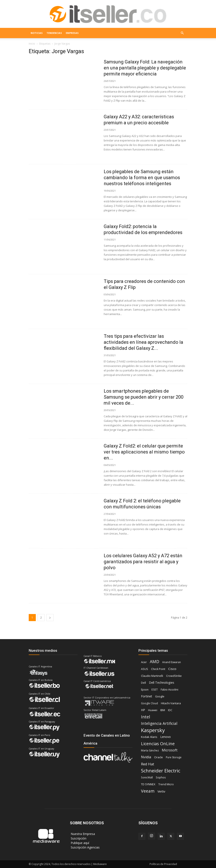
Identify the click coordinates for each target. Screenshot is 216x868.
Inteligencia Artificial (159, 723)
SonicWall (147, 777)
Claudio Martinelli (152, 676)
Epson (145, 690)
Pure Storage (174, 757)
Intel (145, 717)
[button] (182, 33)
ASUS (145, 669)
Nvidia (146, 757)
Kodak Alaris (149, 737)
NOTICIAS (37, 33)
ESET (155, 690)
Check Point (158, 669)
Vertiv (161, 791)
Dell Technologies (162, 683)
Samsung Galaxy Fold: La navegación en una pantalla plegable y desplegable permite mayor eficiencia (145, 68)
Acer (144, 662)
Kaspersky (153, 730)
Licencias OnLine (158, 744)
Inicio (32, 44)
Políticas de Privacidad (163, 864)
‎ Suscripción (78, 838)
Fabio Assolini (169, 689)
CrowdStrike (174, 676)
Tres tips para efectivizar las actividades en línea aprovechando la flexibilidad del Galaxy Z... (143, 342)
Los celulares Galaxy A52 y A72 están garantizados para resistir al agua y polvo (143, 562)
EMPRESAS (72, 33)
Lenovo (166, 737)
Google (160, 696)
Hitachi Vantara (171, 703)
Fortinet (147, 696)
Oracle (158, 757)
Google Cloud (149, 703)
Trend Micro (166, 784)
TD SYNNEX (148, 784)
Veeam (148, 791)
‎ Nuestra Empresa (82, 834)
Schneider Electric (161, 771)
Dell (143, 683)
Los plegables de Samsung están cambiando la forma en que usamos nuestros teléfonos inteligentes (142, 178)
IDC (170, 710)
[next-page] (50, 618)
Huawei (153, 710)
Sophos (161, 777)
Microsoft (170, 750)
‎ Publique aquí (79, 843)
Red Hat (148, 764)
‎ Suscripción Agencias (85, 847)
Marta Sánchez (150, 750)
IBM (163, 710)
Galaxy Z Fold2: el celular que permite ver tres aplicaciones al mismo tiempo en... (144, 452)
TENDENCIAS (54, 33)
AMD (154, 662)
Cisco (172, 669)
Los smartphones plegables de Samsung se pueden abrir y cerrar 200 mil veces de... (144, 397)
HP (143, 710)
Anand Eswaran (172, 662)
